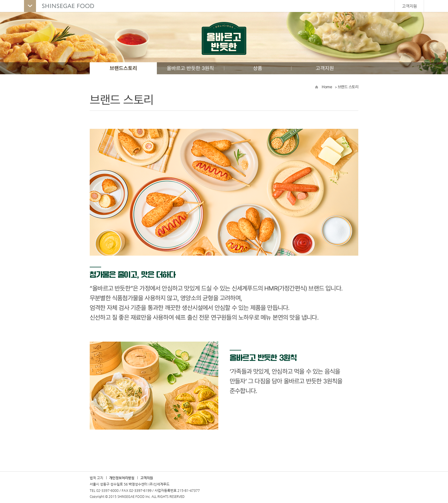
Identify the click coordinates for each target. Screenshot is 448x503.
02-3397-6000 (107, 490)
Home (327, 87)
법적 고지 (96, 478)
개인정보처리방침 (122, 478)
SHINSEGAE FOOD (62, 6)
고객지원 (409, 6)
